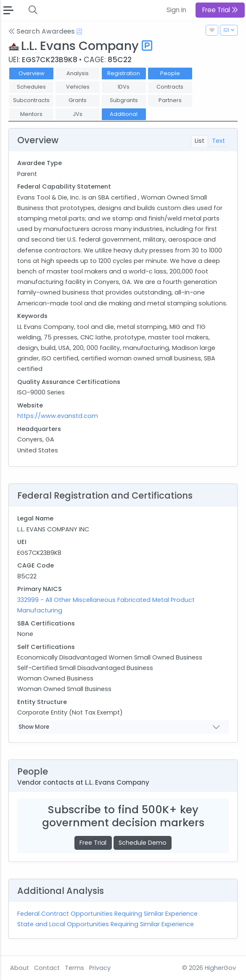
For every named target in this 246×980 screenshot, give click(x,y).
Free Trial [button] (220, 10)
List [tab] (200, 141)
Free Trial (93, 843)
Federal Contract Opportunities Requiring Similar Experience (107, 914)
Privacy (100, 968)
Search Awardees (42, 31)
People (170, 73)
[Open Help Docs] (79, 32)
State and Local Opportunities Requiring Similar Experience (106, 924)
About (20, 968)
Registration (124, 73)
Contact (47, 968)
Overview (32, 73)
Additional (124, 114)
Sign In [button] (176, 10)
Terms (74, 968)
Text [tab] (218, 141)
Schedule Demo (143, 843)
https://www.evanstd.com (58, 416)
